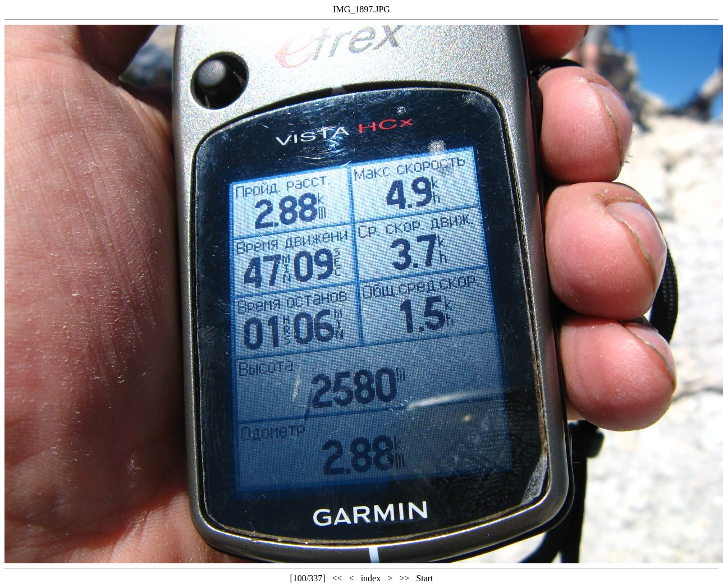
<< (337, 578)
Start (424, 578)
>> (404, 578)
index (371, 578)
